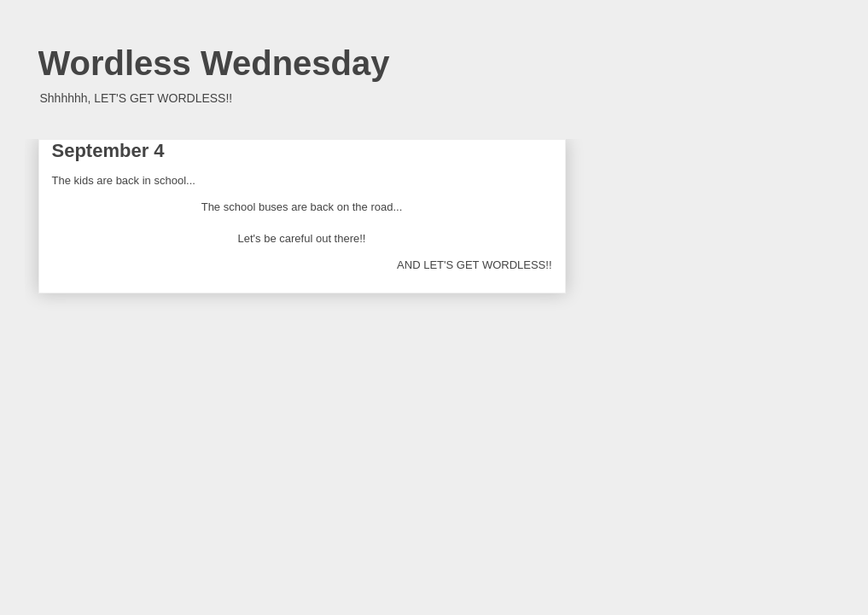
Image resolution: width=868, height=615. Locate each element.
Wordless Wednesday (214, 63)
